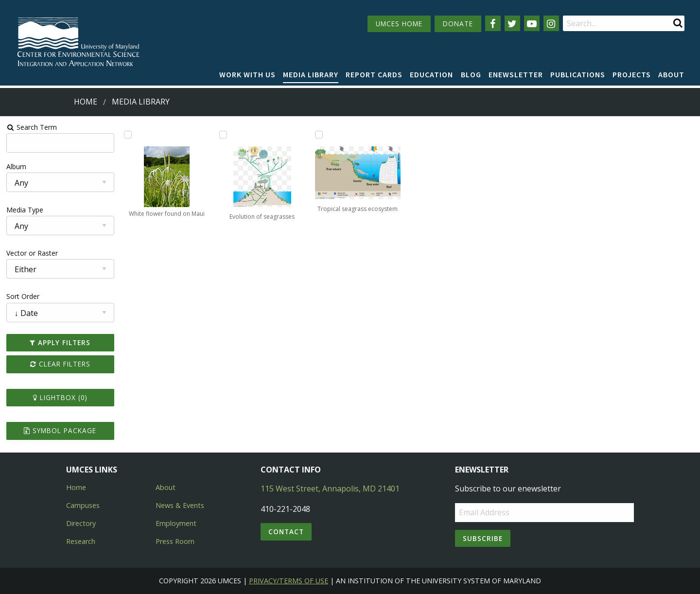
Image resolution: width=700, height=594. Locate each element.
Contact (286, 532)
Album (16, 166)
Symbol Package (60, 430)
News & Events (180, 505)
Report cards (374, 74)
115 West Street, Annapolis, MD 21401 (330, 489)
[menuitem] (247, 75)
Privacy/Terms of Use (289, 581)
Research (81, 541)
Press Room (175, 541)
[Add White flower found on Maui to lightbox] (128, 135)
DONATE (458, 24)
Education (431, 74)
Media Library (311, 74)
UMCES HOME (399, 24)
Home (86, 102)
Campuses (83, 505)
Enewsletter (516, 74)
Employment (176, 523)
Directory (81, 523)
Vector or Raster (32, 253)
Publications (578, 74)
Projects (632, 74)
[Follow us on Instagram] (551, 23)
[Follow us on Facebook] (493, 23)
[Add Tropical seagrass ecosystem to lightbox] (319, 135)
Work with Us (247, 74)
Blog (471, 74)
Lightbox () (60, 397)
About (671, 74)
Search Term (32, 127)
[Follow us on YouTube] (532, 23)
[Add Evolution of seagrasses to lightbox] (223, 135)
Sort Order (23, 296)
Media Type (25, 210)
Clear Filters (60, 364)
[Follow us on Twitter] (512, 23)
